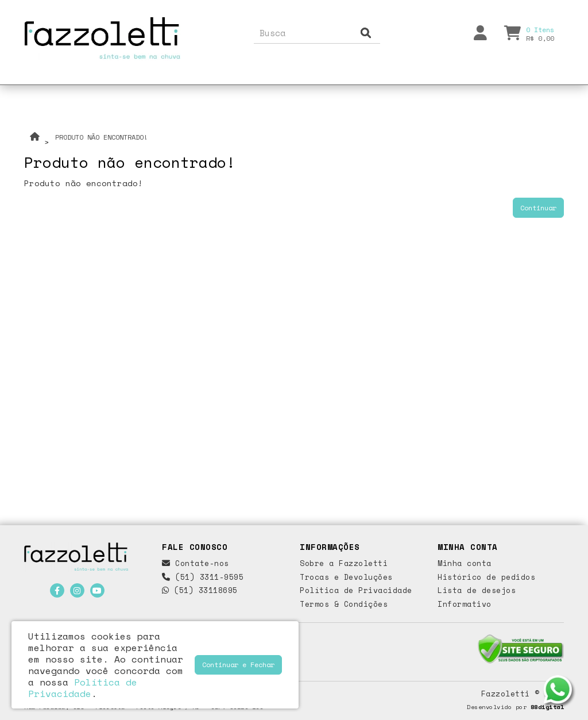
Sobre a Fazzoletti (344, 563)
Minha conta (465, 563)
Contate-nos (196, 563)
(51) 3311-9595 (203, 577)
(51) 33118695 (200, 590)
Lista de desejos (477, 590)
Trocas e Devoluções (346, 577)
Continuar (538, 208)
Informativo (465, 604)
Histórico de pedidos (486, 577)
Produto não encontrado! (101, 137)
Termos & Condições (344, 604)
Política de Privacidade (356, 590)
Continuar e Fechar (238, 665)
